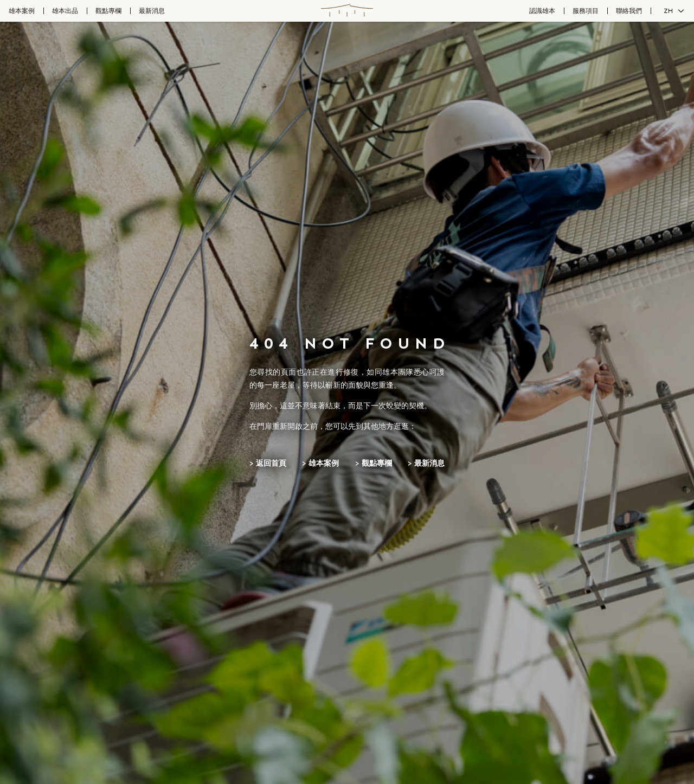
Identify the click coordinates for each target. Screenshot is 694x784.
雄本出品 (65, 11)
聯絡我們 (629, 11)
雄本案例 (22, 11)
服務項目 (586, 11)
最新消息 (152, 11)
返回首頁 (271, 463)
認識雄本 (542, 11)
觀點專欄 (108, 11)
